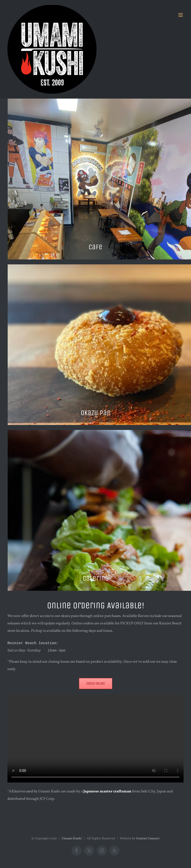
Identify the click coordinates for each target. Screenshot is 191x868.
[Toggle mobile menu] (181, 15)
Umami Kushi (72, 839)
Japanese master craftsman (107, 792)
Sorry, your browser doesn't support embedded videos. (95, 739)
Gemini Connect (148, 839)
